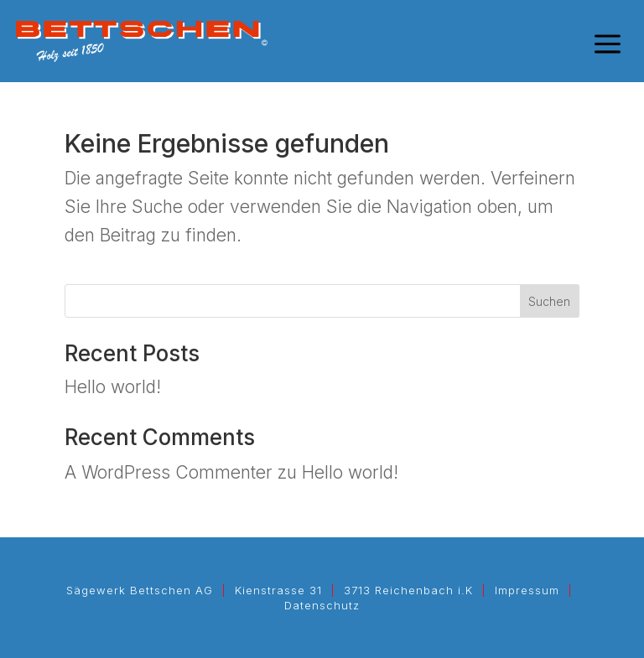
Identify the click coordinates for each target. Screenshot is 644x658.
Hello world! (113, 387)
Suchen (549, 301)
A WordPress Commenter (169, 472)
